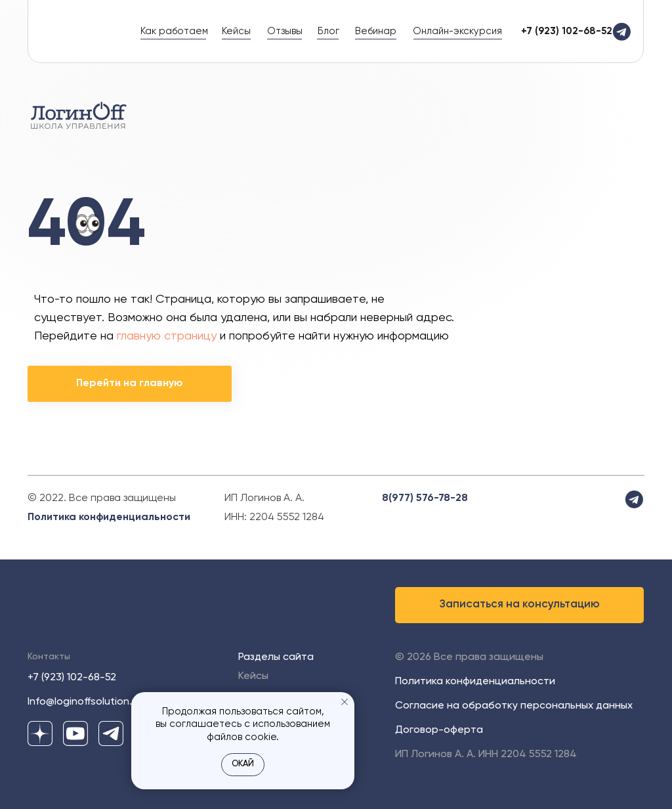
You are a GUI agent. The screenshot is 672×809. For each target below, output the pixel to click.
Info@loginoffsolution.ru (84, 702)
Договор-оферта (439, 730)
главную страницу (167, 336)
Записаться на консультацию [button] (520, 604)
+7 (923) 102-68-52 (72, 678)
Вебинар (376, 31)
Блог (328, 31)
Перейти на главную (130, 383)
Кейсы (236, 31)
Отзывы (285, 31)
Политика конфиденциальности (109, 517)
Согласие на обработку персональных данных (514, 706)
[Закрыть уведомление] (345, 702)
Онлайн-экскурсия (457, 31)
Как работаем (174, 31)
